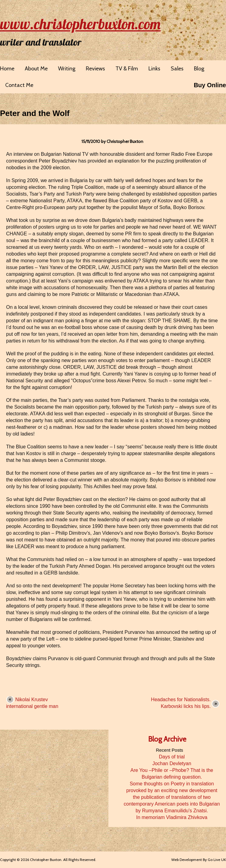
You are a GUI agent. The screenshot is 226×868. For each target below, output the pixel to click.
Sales (177, 69)
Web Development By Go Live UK (199, 860)
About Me (36, 69)
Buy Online (210, 85)
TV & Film (127, 69)
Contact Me (19, 85)
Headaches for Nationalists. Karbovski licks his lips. (181, 703)
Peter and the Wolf (35, 113)
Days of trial (172, 757)
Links (154, 69)
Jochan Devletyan (172, 763)
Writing (67, 69)
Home (7, 69)
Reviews (95, 69)
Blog (199, 69)
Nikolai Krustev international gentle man (32, 703)
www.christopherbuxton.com (80, 24)
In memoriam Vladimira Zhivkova (172, 817)
